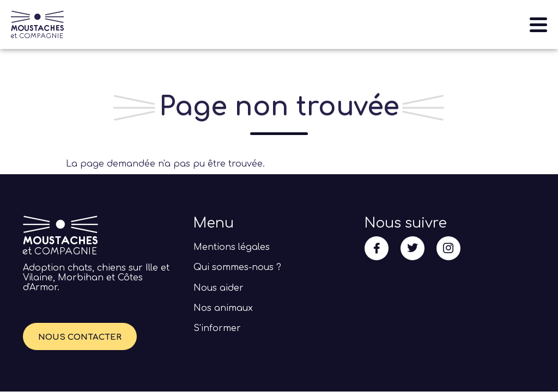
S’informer (217, 328)
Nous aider (219, 288)
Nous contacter (80, 337)
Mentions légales (232, 247)
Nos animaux (223, 308)
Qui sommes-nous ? (237, 267)
